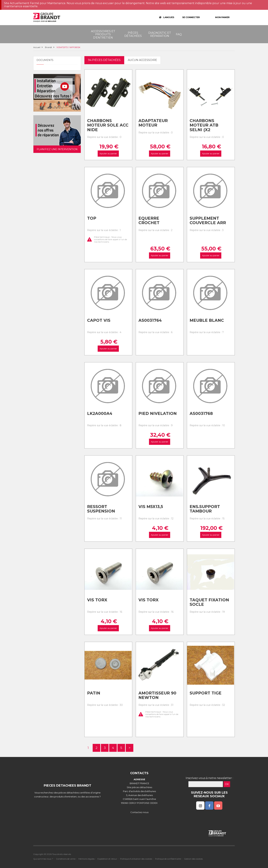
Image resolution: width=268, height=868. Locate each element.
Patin (94, 693)
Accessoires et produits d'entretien (103, 34)
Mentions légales (86, 859)
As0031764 (150, 320)
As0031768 (201, 414)
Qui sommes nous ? (43, 859)
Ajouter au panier (108, 153)
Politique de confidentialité (168, 859)
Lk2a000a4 (100, 414)
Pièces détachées (133, 34)
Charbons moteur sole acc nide (108, 125)
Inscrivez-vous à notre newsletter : (209, 778)
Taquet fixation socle (209, 602)
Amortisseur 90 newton (157, 695)
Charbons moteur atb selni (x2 (204, 125)
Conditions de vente (66, 859)
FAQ (179, 34)
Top (92, 218)
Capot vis (99, 320)
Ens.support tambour (205, 509)
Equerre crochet (149, 221)
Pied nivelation (158, 414)
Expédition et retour (107, 859)
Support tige (206, 693)
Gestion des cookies (193, 859)
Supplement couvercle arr (208, 221)
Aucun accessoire (142, 60)
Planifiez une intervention (57, 149)
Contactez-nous (139, 812)
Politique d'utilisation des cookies (136, 859)
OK (227, 784)
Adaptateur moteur (153, 123)
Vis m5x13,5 (151, 507)
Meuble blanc (207, 320)
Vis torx (97, 600)
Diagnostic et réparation (160, 34)
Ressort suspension (101, 509)
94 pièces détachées (104, 60)
